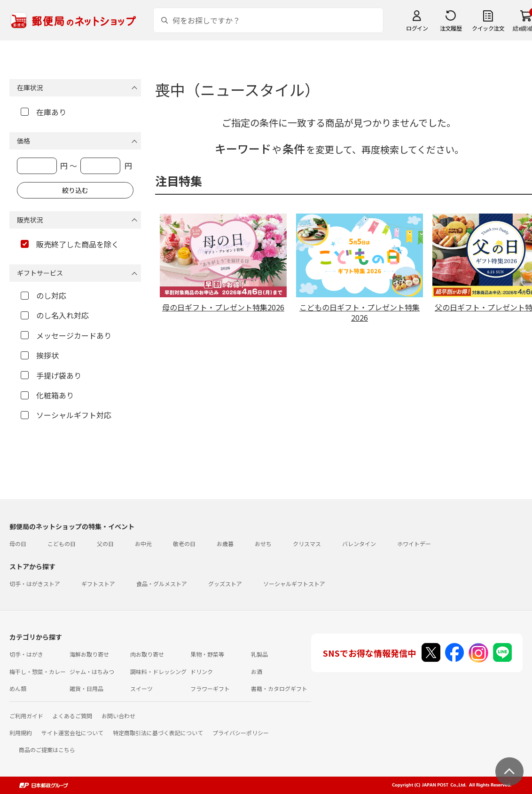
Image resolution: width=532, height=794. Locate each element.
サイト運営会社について (72, 733)
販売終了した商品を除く (70, 244)
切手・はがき (26, 654)
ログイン (417, 28)
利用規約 (21, 733)
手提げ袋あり (51, 375)
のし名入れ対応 (55, 315)
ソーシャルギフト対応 (66, 415)
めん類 (18, 688)
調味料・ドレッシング (158, 671)
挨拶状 (40, 355)
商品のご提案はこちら (47, 750)
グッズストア (225, 584)
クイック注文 (488, 28)
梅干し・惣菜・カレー (38, 671)
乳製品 (259, 654)
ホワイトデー (414, 544)
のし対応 (43, 295)
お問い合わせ (118, 716)
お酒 (257, 671)
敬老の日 (184, 544)
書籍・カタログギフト (279, 688)
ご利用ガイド (26, 716)
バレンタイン (359, 544)
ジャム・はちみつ (92, 671)
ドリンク (202, 671)
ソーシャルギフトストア (294, 584)
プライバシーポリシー (241, 733)
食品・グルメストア (162, 584)
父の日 (105, 544)
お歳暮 (225, 544)
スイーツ (141, 688)
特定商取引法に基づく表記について (158, 733)
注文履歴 (451, 28)
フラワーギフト (210, 688)
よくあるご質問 (72, 716)
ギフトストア (98, 584)
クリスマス (307, 544)
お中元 (143, 544)
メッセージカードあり (66, 335)
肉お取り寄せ (147, 654)
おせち (263, 544)
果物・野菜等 (207, 654)
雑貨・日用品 (86, 688)
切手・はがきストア (35, 584)
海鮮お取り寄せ (89, 654)
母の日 (18, 544)
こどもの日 (62, 544)
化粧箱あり (47, 395)
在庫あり (43, 112)
